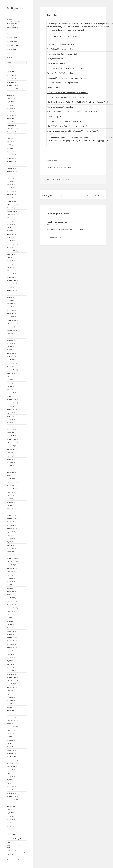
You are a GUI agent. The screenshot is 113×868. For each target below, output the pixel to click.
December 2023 (11, 162)
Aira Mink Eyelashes (56, 116)
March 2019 (10, 350)
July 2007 (9, 813)
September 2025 (11, 95)
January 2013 (10, 595)
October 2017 (10, 406)
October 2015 (10, 486)
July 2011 (9, 654)
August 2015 (10, 492)
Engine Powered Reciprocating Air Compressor (66, 68)
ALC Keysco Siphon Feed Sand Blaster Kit (64, 121)
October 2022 (10, 208)
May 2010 (9, 701)
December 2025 (11, 85)
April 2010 (9, 704)
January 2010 (10, 714)
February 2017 (10, 433)
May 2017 (9, 423)
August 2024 (10, 138)
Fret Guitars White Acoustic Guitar (61, 49)
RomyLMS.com (11, 26)
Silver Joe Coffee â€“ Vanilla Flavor (61, 107)
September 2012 (11, 608)
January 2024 (10, 158)
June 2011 (9, 658)
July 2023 (9, 178)
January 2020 (10, 317)
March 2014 (10, 548)
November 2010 (11, 681)
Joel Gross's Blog (15, 8)
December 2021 (11, 241)
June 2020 (9, 300)
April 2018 (9, 386)
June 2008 (9, 777)
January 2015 (10, 515)
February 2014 (10, 552)
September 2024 (11, 135)
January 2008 (10, 793)
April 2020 (9, 307)
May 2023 (9, 185)
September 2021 (11, 251)
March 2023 (10, 191)
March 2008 (10, 787)
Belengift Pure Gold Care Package (61, 73)
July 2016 (9, 456)
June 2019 (9, 340)
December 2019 (11, 320)
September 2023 (11, 171)
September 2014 (11, 529)
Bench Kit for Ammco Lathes (59, 63)
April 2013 (9, 585)
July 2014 (9, 535)
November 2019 (11, 324)
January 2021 (10, 277)
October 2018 (10, 367)
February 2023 (10, 195)
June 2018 (9, 380)
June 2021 (9, 261)
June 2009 (9, 737)
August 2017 (10, 413)
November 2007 (11, 800)
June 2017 (9, 419)
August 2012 (10, 611)
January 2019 (10, 357)
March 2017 (10, 429)
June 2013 (9, 578)
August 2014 (10, 532)
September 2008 (11, 767)
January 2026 (10, 82)
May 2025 (9, 109)
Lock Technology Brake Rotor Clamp (62, 44)
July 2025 (9, 102)
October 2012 (10, 605)
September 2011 (11, 648)
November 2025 (11, 89)
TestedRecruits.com (12, 24)
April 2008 (9, 783)
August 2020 (10, 294)
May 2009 (9, 740)
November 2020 (11, 284)
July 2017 (9, 416)
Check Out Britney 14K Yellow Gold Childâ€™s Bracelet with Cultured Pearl (78, 102)
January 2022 (10, 238)
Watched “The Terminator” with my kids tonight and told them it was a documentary (16, 860)
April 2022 (9, 228)
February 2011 (10, 671)
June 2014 (9, 538)
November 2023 (11, 165)
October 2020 (10, 287)
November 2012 (11, 601)
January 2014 (10, 555)
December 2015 (11, 479)
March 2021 (10, 271)
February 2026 (10, 79)
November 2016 (11, 443)
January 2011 (10, 674)
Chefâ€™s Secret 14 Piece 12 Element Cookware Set (68, 126)
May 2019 (9, 343)
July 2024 (9, 142)
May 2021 (9, 264)
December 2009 (11, 717)
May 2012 (9, 621)
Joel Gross (61, 179)
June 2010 (9, 697)
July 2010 (9, 694)
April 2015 (9, 505)
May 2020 (9, 304)
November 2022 (11, 205)
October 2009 (10, 724)
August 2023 (10, 175)
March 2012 (10, 628)
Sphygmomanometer (55, 59)
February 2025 (10, 119)
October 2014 (10, 525)
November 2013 (11, 562)
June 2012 (9, 618)
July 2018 (9, 376)
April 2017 (9, 426)
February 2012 (10, 631)
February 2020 (10, 314)
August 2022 (10, 214)
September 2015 (11, 489)
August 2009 (10, 730)
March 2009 (10, 747)
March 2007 (10, 826)
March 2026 (10, 76)
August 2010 (10, 691)
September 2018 (11, 370)
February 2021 (10, 274)
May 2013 (9, 581)
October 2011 (10, 644)
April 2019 (9, 347)
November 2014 (11, 522)
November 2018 (11, 363)
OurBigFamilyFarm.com (13, 28)
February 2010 (10, 710)
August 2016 (10, 453)
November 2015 (11, 482)
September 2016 (11, 449)
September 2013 (11, 568)
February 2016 (10, 472)
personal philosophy (14, 37)
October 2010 (10, 684)
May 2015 (9, 502)
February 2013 (10, 591)
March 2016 (10, 469)
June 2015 (9, 499)
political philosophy (14, 45)
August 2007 (10, 810)
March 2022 (10, 231)
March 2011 (10, 667)
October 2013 (10, 565)
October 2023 (10, 168)
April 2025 (9, 112)
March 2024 (10, 152)
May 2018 (9, 383)
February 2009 (10, 750)
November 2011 (11, 641)
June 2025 (9, 105)
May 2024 (9, 148)
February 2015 (10, 512)
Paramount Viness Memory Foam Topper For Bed (67, 78)
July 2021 (9, 257)
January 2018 (10, 396)
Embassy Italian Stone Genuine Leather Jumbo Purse (68, 92)
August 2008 (10, 770)
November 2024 (11, 128)
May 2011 (9, 661)
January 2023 (10, 198)
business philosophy (14, 41)
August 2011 (10, 651)
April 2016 (9, 466)
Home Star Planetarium (56, 88)
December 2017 (11, 400)
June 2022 (9, 221)
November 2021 (11, 244)
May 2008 (9, 780)
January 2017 (10, 436)
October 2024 (10, 132)
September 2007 (11, 806)
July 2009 (9, 734)
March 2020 (10, 310)
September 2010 (11, 687)
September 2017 (11, 410)
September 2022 (11, 211)
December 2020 (11, 281)
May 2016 (9, 462)
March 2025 (10, 115)
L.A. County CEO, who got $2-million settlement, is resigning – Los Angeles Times (16, 853)
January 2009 (10, 753)
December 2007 (11, 796)
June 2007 (9, 816)
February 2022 (10, 234)
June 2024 (9, 145)
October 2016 (10, 446)
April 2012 (9, 624)
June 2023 (9, 181)
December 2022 (11, 201)
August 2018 (10, 373)
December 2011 (11, 638)
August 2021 (10, 254)
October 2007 (10, 803)
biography (11, 33)
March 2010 (10, 707)
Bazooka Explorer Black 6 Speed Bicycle (63, 83)
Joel (68, 179)
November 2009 (11, 720)
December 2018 (11, 360)
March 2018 (10, 390)
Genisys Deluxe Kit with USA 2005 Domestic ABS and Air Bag (72, 112)
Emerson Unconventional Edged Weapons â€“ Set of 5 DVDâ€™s (73, 131)
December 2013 (11, 558)
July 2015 (9, 496)
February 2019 (10, 353)
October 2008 (10, 763)
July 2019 (9, 337)
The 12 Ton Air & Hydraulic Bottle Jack (63, 36)
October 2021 (10, 247)
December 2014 (11, 519)
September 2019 (11, 330)
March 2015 (10, 509)
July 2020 (9, 297)
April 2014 (9, 545)
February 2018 (10, 393)
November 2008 (11, 760)
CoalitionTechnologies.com (14, 22)
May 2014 (9, 542)
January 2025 (10, 122)
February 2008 (10, 790)
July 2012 (9, 615)
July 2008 (9, 773)
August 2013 (10, 572)
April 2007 (9, 823)
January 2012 (10, 634)
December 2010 (11, 677)
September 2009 (11, 727)
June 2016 (9, 459)
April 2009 (9, 744)
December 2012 (11, 598)
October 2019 (10, 327)
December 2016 (11, 439)
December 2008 (11, 757)
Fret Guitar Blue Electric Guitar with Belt (63, 54)
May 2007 (9, 820)
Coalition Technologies (66, 167)
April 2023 (9, 188)
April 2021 (9, 267)
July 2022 (9, 218)
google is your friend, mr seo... (57, 222)
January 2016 (10, 476)
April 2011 (9, 664)
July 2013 (9, 575)
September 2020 (11, 290)
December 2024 (11, 125)
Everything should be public (14, 839)
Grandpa (9, 842)
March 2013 (10, 588)
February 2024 (10, 155)
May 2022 (9, 224)
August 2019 (10, 333)
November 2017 (11, 403)
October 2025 (10, 92)
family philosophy (14, 49)
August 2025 (10, 99)
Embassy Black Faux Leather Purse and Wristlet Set (68, 97)
